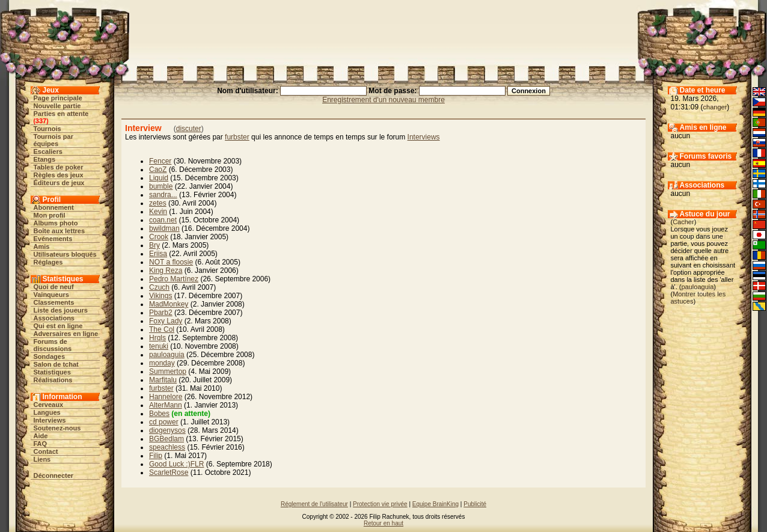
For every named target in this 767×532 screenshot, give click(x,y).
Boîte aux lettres (60, 231)
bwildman (164, 228)
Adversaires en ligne (66, 334)
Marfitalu (163, 380)
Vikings (160, 296)
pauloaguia (167, 355)
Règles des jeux (59, 175)
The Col (162, 329)
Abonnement (54, 207)
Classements (54, 302)
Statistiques (52, 372)
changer (715, 107)
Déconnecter (54, 475)
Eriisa (158, 254)
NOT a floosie (171, 262)
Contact (46, 451)
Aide (41, 436)
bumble (161, 186)
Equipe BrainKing (435, 504)
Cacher (683, 222)
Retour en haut (383, 523)
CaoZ (158, 170)
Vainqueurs (51, 295)
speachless (167, 447)
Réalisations (53, 380)
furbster (237, 137)
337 (41, 121)
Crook (159, 237)
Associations (54, 318)
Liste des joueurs (61, 310)
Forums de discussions (53, 345)
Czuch (159, 287)
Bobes (159, 414)
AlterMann (166, 405)
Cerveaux (49, 405)
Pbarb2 (161, 313)
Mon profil (50, 215)
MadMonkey (169, 304)
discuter (189, 129)
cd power (164, 422)
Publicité (475, 504)
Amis (42, 246)
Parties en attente (61, 114)
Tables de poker (59, 167)
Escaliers (48, 151)
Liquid (159, 178)
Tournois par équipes (53, 140)
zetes (158, 203)
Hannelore (166, 397)
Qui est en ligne (58, 326)
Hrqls (157, 338)
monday (162, 363)
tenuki (159, 346)
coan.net (163, 220)
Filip (156, 456)
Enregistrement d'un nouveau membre (383, 100)
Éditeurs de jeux (59, 183)
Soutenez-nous (57, 428)
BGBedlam (167, 439)
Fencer (160, 161)
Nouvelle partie (57, 106)
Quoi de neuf (54, 287)
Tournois (47, 129)
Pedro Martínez (174, 279)
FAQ (41, 444)
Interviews (50, 420)
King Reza (166, 271)
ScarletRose (169, 472)
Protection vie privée (380, 504)
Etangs (45, 159)
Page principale (58, 98)
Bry (154, 245)
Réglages (48, 262)
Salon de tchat (56, 364)
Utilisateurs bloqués (65, 254)
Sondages (50, 356)
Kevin (158, 212)
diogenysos (167, 430)
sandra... (163, 195)
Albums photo (56, 223)
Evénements (53, 239)
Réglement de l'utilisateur (314, 504)
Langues (47, 412)
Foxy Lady (166, 321)
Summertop (168, 371)
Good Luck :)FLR (176, 464)
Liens (42, 459)
